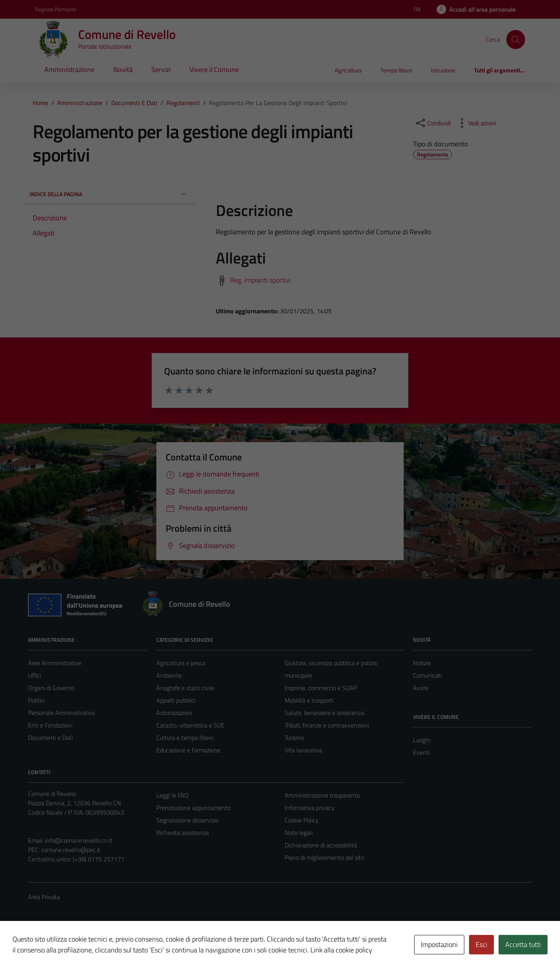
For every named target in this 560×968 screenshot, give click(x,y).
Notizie (422, 663)
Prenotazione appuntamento (193, 808)
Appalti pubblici (176, 700)
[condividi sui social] (433, 123)
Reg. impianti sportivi (260, 280)
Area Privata (44, 897)
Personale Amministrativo (61, 713)
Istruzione (443, 70)
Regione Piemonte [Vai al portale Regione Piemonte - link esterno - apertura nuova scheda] (56, 9)
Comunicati (427, 675)
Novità (123, 69)
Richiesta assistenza (183, 833)
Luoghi (422, 740)
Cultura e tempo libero (185, 738)
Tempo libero (396, 70)
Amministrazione (69, 69)
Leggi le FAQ (172, 795)
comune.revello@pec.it (71, 850)
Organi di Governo (51, 688)
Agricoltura (348, 70)
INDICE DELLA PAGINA (109, 194)
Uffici (34, 675)
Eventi (421, 752)
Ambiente (169, 675)
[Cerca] (516, 39)
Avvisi (421, 688)
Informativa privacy (310, 808)
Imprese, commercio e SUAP (321, 688)
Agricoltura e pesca (181, 663)
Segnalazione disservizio (187, 820)
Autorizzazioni (174, 713)
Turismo (294, 738)
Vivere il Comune (214, 69)
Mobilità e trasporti (309, 700)
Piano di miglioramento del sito (324, 857)
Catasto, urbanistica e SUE (190, 725)
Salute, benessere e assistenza (324, 713)
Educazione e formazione (188, 750)
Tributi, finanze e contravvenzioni (327, 725)
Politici (36, 700)
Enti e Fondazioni (50, 725)
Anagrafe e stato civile (185, 688)
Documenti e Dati (50, 738)
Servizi (161, 69)
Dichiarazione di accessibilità (321, 845)
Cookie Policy (302, 820)
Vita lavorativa (303, 750)
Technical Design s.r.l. (81, 945)
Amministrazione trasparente (322, 795)
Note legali (299, 833)
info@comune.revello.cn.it (79, 840)
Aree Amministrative (55, 663)
